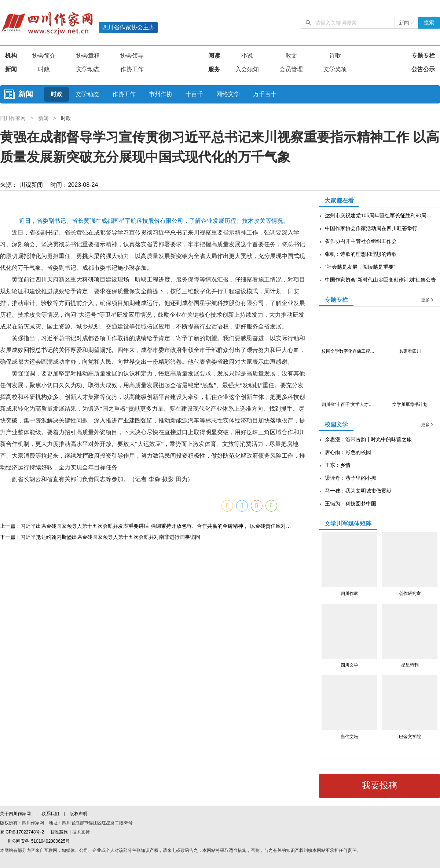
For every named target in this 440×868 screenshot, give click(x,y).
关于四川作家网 (16, 814)
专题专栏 (423, 56)
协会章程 (88, 56)
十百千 (194, 94)
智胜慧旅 (59, 832)
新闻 (11, 69)
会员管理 (291, 69)
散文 (291, 56)
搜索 (429, 23)
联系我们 (50, 814)
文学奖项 (335, 69)
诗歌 (335, 56)
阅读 (214, 56)
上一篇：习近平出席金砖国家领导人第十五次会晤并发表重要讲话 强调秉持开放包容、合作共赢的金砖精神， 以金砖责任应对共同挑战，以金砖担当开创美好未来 (147, 717)
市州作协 (161, 94)
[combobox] (406, 23)
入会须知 (247, 69)
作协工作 (132, 69)
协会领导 (132, 56)
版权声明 (78, 814)
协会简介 (44, 56)
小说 (247, 56)
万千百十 (265, 94)
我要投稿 (379, 785)
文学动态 (88, 69)
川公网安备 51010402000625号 (35, 841)
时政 (44, 69)
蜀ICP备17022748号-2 (22, 832)
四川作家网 (14, 118)
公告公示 (423, 69)
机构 (11, 56)
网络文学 (228, 94)
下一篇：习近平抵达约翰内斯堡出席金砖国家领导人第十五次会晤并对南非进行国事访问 (100, 728)
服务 (214, 69)
